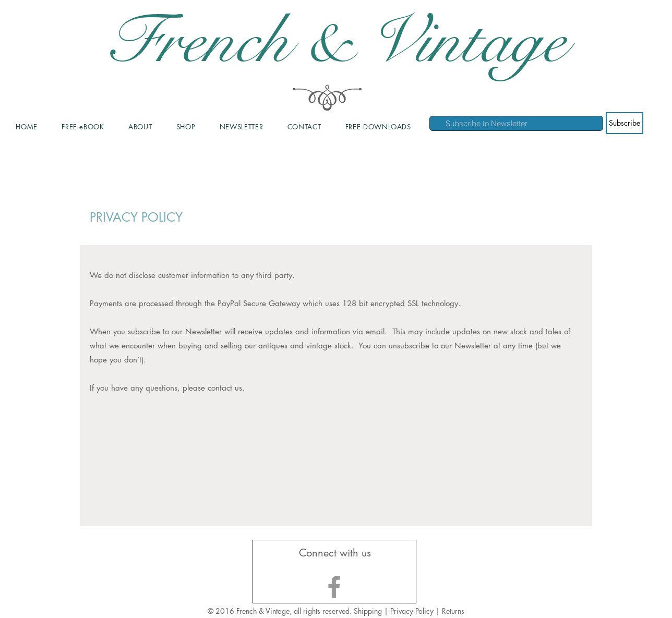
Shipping (368, 611)
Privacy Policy (413, 611)
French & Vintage (336, 42)
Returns (453, 611)
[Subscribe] (625, 123)
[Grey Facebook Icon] (334, 587)
